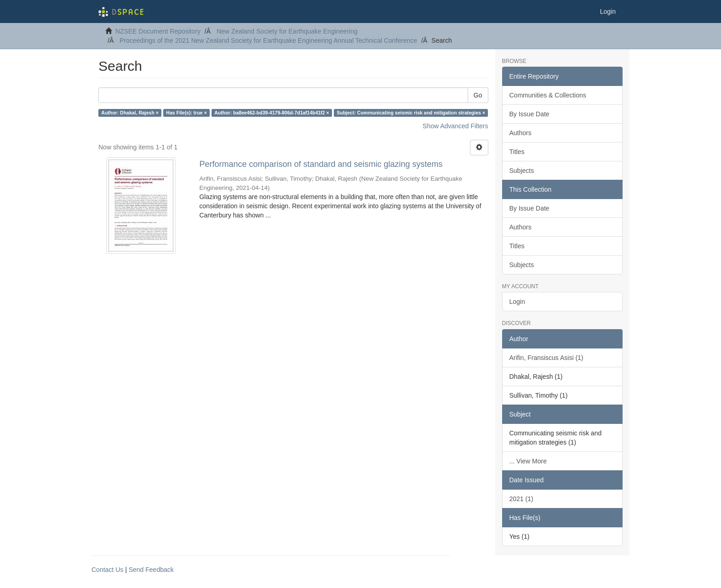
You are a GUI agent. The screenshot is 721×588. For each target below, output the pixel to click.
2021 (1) (521, 499)
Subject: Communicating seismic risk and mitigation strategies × (411, 113)
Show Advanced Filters (455, 126)
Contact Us (107, 570)
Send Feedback (151, 570)
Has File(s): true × (186, 113)
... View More (528, 461)
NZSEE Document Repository (158, 31)
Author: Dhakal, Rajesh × (130, 113)
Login (517, 302)
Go (478, 95)
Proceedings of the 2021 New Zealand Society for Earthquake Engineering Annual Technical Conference (268, 40)
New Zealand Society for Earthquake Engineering (287, 31)
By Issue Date (529, 114)
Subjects (522, 171)
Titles (517, 152)
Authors (521, 133)
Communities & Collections (548, 95)
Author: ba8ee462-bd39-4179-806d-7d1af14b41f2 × (272, 113)
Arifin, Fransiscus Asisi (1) (546, 358)
